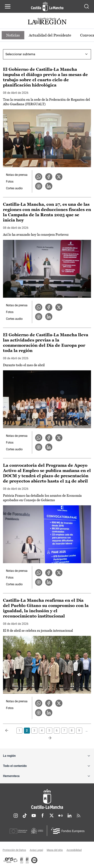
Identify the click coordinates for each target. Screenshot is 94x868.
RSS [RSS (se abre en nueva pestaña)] (78, 816)
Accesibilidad (74, 850)
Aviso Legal (36, 850)
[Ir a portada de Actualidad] (47, 22)
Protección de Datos (14, 850)
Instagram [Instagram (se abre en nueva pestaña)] (16, 816)
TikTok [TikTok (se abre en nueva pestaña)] (25, 816)
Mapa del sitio (55, 850)
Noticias (13, 35)
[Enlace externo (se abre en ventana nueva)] (27, 860)
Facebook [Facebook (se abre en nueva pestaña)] (43, 816)
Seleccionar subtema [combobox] (20, 54)
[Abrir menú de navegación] (8, 6)
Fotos (10, 182)
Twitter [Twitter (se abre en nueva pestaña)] (52, 816)
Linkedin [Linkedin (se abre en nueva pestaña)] (70, 816)
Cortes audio (14, 188)
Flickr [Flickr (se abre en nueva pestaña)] (61, 816)
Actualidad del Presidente (50, 35)
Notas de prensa (17, 175)
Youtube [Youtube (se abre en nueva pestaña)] (34, 816)
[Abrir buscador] (87, 6)
